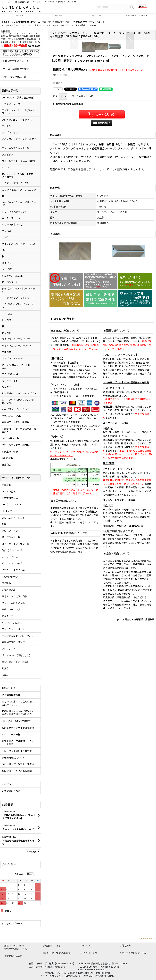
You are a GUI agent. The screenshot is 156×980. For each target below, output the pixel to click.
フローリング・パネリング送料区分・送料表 (126, 450)
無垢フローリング (38, 964)
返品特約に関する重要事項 (68, 172)
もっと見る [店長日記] (33, 854)
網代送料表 (109, 531)
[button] (74, 76)
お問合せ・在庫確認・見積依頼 (138, 687)
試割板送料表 (136, 593)
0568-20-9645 (90, 967)
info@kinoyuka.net (95, 970)
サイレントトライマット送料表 (119, 568)
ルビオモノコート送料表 (116, 490)
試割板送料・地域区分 (115, 593)
